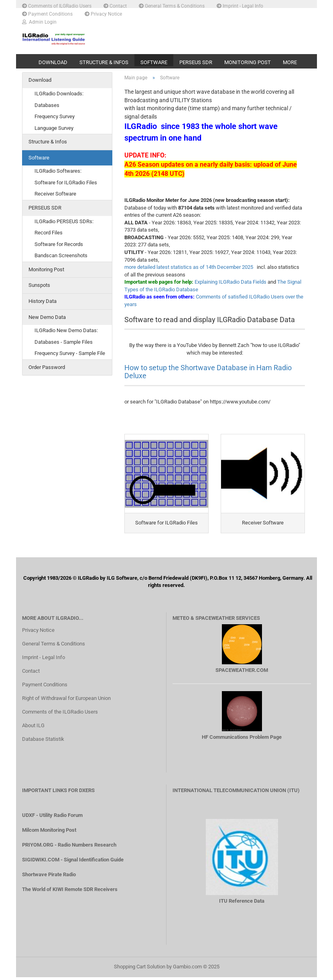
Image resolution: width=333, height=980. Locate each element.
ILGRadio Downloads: (59, 96)
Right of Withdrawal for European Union (66, 701)
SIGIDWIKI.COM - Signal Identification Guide (73, 862)
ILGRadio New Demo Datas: (66, 332)
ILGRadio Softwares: (58, 173)
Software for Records (59, 246)
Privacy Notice (103, 14)
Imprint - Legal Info (240, 6)
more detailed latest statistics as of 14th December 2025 (189, 269)
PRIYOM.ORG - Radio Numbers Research (69, 848)
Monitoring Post (248, 62)
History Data (43, 303)
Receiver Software (55, 196)
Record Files (49, 235)
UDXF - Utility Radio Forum (52, 818)
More (290, 62)
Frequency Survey (55, 118)
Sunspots (39, 287)
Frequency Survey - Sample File (70, 355)
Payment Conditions (47, 14)
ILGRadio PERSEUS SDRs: (64, 223)
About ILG (33, 728)
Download (53, 62)
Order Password (47, 369)
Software (154, 62)
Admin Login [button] (39, 22)
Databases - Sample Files (64, 344)
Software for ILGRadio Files (66, 185)
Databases (47, 107)
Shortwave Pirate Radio (49, 877)
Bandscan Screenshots (61, 257)
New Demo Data (47, 319)
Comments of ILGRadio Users (57, 6)
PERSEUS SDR (196, 62)
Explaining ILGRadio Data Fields (230, 284)
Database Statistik (43, 742)
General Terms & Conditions (172, 6)
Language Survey (54, 130)
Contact (115, 6)
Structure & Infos (104, 62)
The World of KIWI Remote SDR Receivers (70, 892)
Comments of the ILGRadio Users (60, 715)
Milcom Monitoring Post (49, 833)
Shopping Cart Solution (140, 969)
